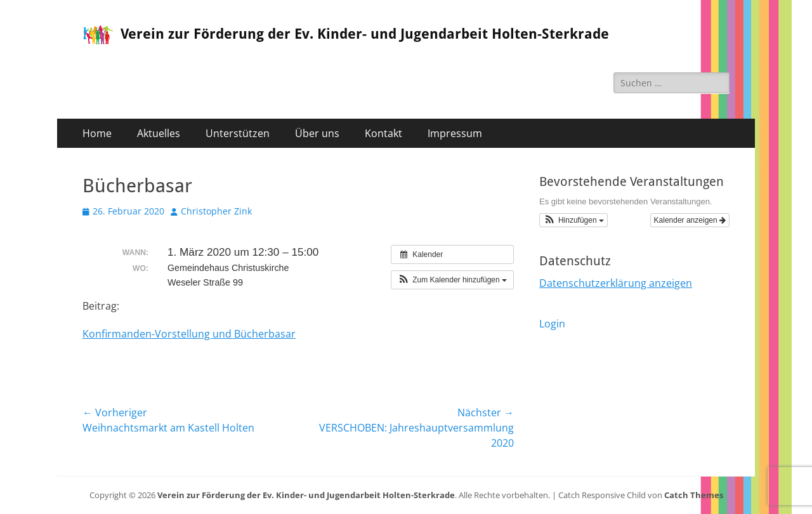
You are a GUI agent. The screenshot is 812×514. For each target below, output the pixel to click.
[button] (452, 280)
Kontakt (383, 133)
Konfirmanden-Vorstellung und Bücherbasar (189, 334)
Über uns (317, 133)
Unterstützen (238, 133)
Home (97, 133)
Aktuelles (159, 133)
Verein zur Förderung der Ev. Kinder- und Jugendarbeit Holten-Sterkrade (365, 34)
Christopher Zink (216, 211)
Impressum (455, 133)
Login (552, 324)
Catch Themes (694, 495)
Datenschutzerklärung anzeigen (616, 283)
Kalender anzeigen (690, 220)
